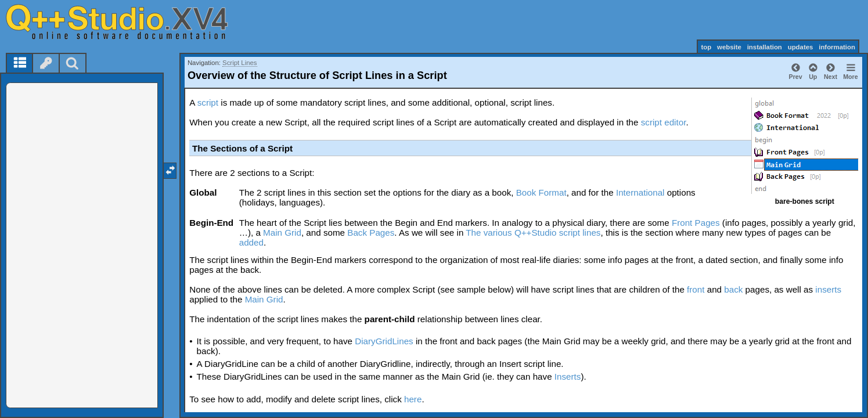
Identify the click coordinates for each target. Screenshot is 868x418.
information (837, 47)
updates (801, 47)
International (640, 192)
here (413, 399)
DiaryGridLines (384, 341)
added (251, 242)
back (733, 289)
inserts (828, 289)
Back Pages (371, 233)
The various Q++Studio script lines (533, 233)
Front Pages (696, 223)
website (729, 47)
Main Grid (282, 233)
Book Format (541, 192)
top (706, 47)
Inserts (568, 376)
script (208, 102)
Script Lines (240, 63)
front (696, 289)
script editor (664, 122)
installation (765, 47)
